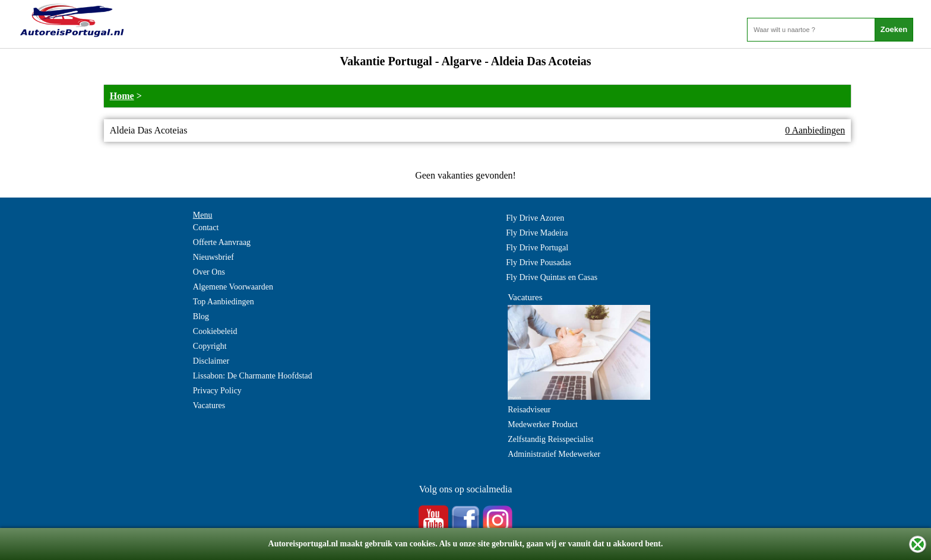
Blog (201, 316)
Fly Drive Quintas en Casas (552, 277)
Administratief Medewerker (554, 454)
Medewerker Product (543, 424)
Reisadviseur (529, 410)
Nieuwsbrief (213, 257)
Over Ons (209, 272)
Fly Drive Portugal (537, 248)
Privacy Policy (217, 391)
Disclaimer (211, 361)
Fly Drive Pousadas (539, 262)
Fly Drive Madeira (537, 233)
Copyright (210, 346)
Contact (206, 227)
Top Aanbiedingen (224, 302)
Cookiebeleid (215, 331)
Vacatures (209, 405)
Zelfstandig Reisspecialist (550, 439)
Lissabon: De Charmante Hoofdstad (253, 376)
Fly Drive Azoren (535, 218)
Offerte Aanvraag (222, 242)
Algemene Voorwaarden (233, 287)
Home (122, 96)
